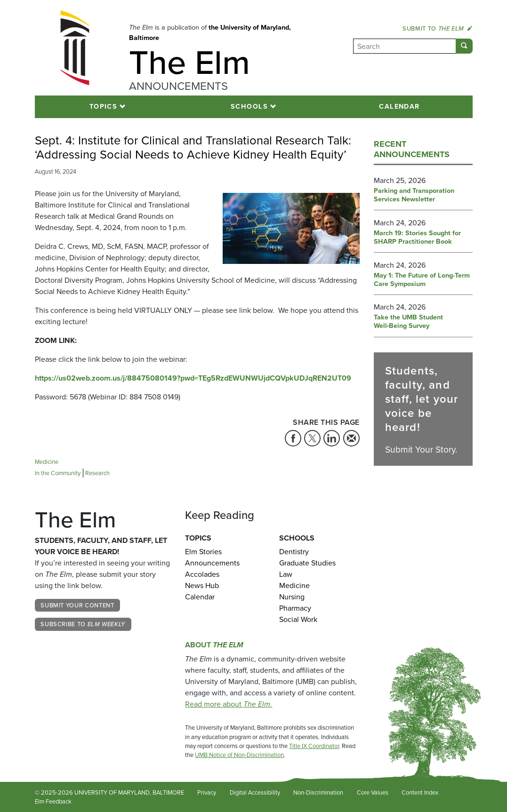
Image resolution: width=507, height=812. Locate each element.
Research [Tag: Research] (97, 473)
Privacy (207, 792)
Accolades (202, 574)
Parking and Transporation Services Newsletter (414, 195)
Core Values (373, 792)
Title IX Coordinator (314, 746)
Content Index (420, 792)
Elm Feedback (53, 801)
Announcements (212, 563)
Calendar (399, 106)
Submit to (437, 28)
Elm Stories (203, 552)
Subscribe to (83, 624)
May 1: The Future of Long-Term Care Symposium (422, 280)
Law (286, 574)
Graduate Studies (307, 563)
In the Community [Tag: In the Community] (58, 473)
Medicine (294, 585)
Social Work (298, 619)
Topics (104, 106)
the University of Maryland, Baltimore (210, 32)
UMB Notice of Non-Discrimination (239, 755)
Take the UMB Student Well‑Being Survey (408, 322)
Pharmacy (295, 608)
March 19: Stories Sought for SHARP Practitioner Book (417, 238)
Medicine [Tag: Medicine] (47, 462)
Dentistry (294, 552)
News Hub (202, 585)
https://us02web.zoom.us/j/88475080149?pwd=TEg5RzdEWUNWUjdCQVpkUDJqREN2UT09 (193, 378)
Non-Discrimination (318, 792)
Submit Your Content (77, 605)
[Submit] (464, 46)
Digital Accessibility (255, 792)
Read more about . (229, 704)
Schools (249, 106)
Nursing (292, 597)
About (214, 645)
